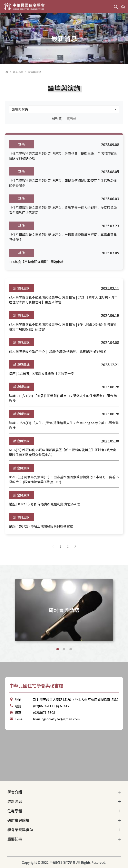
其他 (21, 144)
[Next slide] (121, 609)
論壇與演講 (21, 288)
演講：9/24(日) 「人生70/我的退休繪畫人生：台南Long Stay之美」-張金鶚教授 (64, 425)
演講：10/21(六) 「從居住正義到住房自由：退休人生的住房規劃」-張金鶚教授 (63, 398)
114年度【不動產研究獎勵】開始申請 (36, 262)
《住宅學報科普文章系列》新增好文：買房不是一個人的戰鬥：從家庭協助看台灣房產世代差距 (63, 210)
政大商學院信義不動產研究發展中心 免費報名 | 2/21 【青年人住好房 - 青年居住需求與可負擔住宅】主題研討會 (63, 300)
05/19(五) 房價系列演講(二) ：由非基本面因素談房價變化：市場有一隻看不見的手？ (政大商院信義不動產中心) (64, 479)
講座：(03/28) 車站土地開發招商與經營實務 (41, 526)
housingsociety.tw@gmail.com (56, 719)
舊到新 (71, 119)
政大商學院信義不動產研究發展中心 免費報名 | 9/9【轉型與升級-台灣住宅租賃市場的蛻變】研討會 (63, 327)
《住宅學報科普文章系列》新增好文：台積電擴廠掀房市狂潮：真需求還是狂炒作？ (63, 237)
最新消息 (18, 72)
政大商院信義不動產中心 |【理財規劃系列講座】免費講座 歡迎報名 (58, 351)
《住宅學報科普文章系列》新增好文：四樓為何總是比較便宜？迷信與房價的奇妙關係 (63, 183)
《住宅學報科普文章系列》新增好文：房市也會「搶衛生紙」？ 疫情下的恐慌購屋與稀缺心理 (63, 156)
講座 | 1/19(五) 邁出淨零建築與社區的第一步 (41, 373)
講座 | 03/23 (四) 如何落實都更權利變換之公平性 (44, 504)
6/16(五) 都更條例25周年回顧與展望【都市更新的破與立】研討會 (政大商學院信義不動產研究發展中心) (63, 452)
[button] (58, 649)
